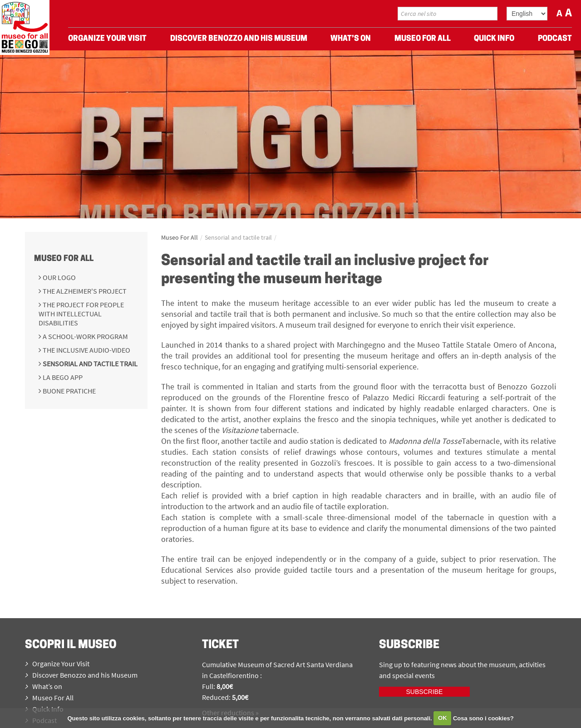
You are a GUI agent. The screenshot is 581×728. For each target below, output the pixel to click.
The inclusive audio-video (86, 350)
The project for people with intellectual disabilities (81, 314)
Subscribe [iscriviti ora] (425, 692)
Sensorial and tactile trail (89, 364)
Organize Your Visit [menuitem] (107, 41)
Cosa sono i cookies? (483, 718)
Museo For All (64, 259)
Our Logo (59, 277)
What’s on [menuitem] (351, 41)
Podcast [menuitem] (555, 41)
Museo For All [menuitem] (423, 41)
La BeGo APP (62, 377)
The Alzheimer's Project (84, 291)
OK (443, 718)
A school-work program (85, 336)
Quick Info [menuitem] (494, 41)
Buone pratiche (69, 391)
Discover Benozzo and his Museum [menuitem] (239, 41)
